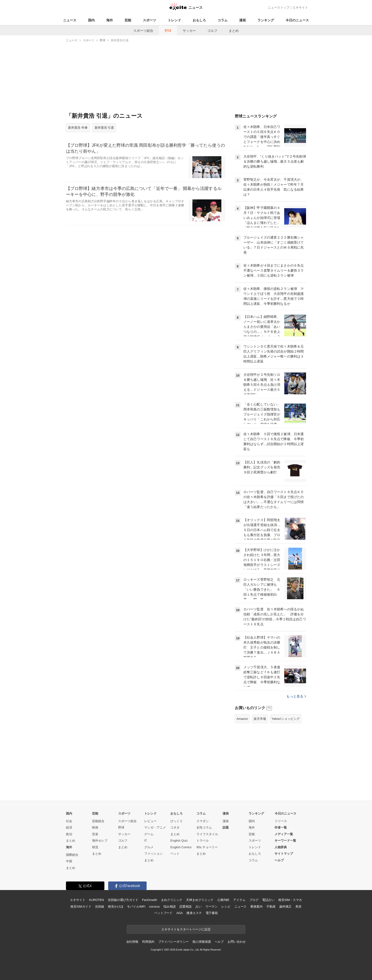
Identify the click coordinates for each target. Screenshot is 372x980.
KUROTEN (96, 900)
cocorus (154, 907)
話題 (226, 827)
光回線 (100, 907)
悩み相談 (170, 907)
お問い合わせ (237, 942)
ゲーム (149, 834)
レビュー (150, 821)
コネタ (175, 827)
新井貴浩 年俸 (78, 128)
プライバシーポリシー (174, 942)
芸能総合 (98, 821)
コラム (223, 20)
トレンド (174, 20)
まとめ (234, 31)
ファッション (153, 854)
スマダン (203, 821)
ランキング (266, 20)
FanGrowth (150, 900)
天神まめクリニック (200, 900)
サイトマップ (284, 854)
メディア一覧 (284, 834)
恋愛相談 (185, 907)
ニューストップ (279, 7)
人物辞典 (281, 847)
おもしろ (199, 20)
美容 (298, 907)
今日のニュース (297, 20)
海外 (110, 20)
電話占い (268, 900)
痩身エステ (194, 913)
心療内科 (223, 900)
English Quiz (179, 841)
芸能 (128, 20)
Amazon (242, 719)
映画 (95, 827)
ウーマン (212, 907)
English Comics (181, 847)
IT (146, 841)
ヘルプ (279, 860)
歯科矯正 (285, 907)
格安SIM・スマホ (290, 900)
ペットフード (163, 913)
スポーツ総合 (143, 31)
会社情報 (132, 942)
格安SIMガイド (81, 907)
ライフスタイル (207, 834)
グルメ (149, 847)
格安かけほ (116, 907)
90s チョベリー (207, 847)
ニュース (70, 20)
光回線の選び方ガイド (123, 900)
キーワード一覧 (285, 841)
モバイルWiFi (136, 907)
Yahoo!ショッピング (286, 719)
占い (199, 907)
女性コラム (204, 827)
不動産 (271, 907)
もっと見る (296, 696)
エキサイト (300, 7)
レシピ (226, 907)
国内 (91, 20)
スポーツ (149, 20)
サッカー (189, 31)
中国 (69, 861)
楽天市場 (260, 719)
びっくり (177, 821)
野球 (168, 31)
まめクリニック (172, 900)
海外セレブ (100, 841)
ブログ (254, 900)
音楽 (95, 834)
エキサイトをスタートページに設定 (186, 929)
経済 (69, 827)
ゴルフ (212, 31)
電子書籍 (212, 913)
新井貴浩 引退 (104, 128)
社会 (69, 821)
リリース (281, 821)
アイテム (239, 900)
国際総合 (72, 855)
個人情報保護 (202, 942)
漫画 (242, 20)
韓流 (95, 847)
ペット (175, 854)
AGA (179, 913)
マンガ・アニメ (155, 827)
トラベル (203, 841)
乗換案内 (256, 907)
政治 (69, 834)
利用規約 (148, 942)
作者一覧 (281, 827)
